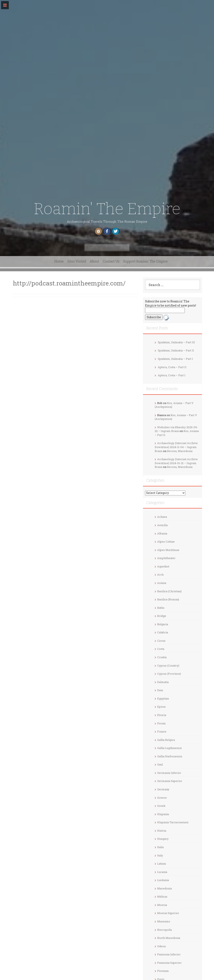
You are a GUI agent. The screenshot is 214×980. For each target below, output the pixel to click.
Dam (160, 690)
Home (59, 261)
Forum (161, 723)
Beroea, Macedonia (180, 451)
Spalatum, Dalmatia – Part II (176, 350)
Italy (160, 855)
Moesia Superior (168, 913)
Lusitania (163, 880)
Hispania (163, 814)
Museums (164, 921)
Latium (162, 864)
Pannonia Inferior (169, 954)
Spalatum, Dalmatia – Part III (176, 342)
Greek (161, 806)
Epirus (161, 707)
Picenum (163, 971)
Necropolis (165, 930)
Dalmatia (163, 682)
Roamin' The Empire (107, 209)
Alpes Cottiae (166, 542)
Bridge (162, 616)
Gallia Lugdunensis (169, 748)
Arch (160, 575)
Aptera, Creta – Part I (172, 375)
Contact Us (111, 261)
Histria (162, 831)
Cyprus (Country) (168, 666)
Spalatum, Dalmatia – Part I (175, 359)
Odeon (161, 946)
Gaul (160, 764)
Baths (161, 608)
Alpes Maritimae (168, 550)
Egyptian (163, 698)
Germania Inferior (169, 773)
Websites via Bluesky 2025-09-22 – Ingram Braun (176, 429)
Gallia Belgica (166, 740)
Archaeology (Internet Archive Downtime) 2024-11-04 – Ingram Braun (176, 447)
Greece (162, 798)
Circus (161, 641)
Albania (162, 533)
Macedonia (164, 888)
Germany (163, 789)
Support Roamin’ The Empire (145, 261)
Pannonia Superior (169, 963)
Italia (160, 847)
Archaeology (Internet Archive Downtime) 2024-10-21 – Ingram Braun (176, 463)
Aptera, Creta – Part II (172, 367)
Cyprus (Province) (169, 674)
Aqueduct (163, 566)
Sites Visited (77, 261)
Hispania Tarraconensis (173, 822)
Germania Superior (170, 781)
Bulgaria (163, 624)
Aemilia (162, 525)
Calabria (163, 632)
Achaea (162, 517)
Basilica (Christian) (169, 591)
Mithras (162, 897)
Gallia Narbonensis (170, 756)
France (162, 731)
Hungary (163, 839)
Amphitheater (166, 558)
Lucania (162, 872)
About (94, 261)
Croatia (162, 657)
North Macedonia (169, 938)
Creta (161, 649)
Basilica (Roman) (168, 599)
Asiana (162, 583)
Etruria (162, 715)
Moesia (162, 905)
